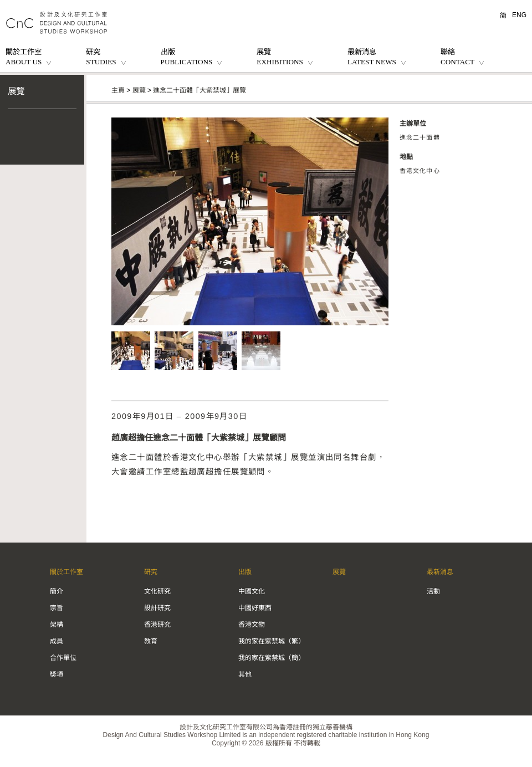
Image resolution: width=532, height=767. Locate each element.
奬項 (57, 674)
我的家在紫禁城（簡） (272, 658)
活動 (433, 591)
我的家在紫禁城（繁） (272, 641)
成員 (57, 641)
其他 (245, 674)
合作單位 (63, 658)
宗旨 (57, 608)
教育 (151, 641)
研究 (151, 572)
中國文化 (252, 591)
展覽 (16, 91)
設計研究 (157, 608)
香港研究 (157, 625)
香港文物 (252, 625)
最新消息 (440, 572)
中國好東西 (255, 608)
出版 (245, 572)
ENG (519, 15)
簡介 (57, 591)
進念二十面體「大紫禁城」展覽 (199, 90)
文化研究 (157, 591)
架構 (57, 625)
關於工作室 (66, 572)
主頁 (118, 90)
